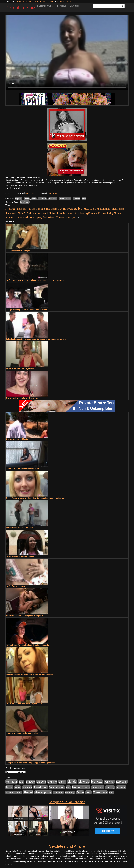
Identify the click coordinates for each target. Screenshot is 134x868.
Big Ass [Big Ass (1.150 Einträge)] (27, 209)
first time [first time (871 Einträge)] (10, 213)
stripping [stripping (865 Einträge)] (37, 217)
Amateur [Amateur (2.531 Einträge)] (11, 209)
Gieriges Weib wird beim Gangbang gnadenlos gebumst (30, 763)
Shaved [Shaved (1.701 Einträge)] (119, 213)
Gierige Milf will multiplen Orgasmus (22, 398)
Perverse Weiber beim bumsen (19, 527)
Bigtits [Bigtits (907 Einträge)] (54, 209)
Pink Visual (25, 202)
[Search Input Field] (106, 6)
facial (34, 199)
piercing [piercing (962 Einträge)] (83, 213)
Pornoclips (33, 1)
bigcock (18, 199)
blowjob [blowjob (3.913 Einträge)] (72, 209)
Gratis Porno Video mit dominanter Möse (24, 469)
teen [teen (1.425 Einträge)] (53, 217)
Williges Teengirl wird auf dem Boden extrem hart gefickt (31, 674)
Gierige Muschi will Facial (17, 439)
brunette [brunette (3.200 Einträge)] (84, 209)
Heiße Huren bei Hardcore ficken (20, 557)
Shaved (76, 199)
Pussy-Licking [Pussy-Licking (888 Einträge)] (106, 213)
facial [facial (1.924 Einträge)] (115, 209)
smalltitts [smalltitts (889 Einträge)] (27, 217)
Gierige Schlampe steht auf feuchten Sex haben (27, 310)
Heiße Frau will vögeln (16, 586)
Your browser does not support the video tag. (67, 53)
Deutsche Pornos (47, 1)
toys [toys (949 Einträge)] (73, 217)
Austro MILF (22, 1)
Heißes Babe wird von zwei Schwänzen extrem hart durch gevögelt (35, 280)
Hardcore (43, 199)
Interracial (53, 199)
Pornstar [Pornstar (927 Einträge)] (93, 213)
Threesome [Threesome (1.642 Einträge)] (63, 217)
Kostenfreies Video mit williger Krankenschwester (28, 645)
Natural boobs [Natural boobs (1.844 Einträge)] (58, 213)
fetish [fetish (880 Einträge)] (122, 209)
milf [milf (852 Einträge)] (46, 213)
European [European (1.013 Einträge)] (105, 209)
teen (84, 199)
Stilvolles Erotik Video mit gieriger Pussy (24, 704)
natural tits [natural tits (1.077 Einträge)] (73, 213)
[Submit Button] (122, 6)
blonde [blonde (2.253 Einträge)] (62, 209)
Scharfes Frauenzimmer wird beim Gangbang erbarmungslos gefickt (36, 339)
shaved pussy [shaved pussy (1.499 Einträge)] (14, 217)
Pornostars (62, 6)
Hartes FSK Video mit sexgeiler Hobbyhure (25, 616)
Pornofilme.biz (20, 8)
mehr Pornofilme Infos (14, 188)
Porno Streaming (64, 1)
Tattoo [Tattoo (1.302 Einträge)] (46, 217)
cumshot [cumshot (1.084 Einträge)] (95, 209)
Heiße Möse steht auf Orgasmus (20, 368)
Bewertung (74, 6)
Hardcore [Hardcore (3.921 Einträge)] (22, 213)
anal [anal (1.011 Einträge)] (20, 209)
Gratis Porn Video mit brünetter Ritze (22, 733)
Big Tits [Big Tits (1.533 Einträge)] (45, 209)
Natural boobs (65, 199)
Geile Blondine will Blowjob (18, 251)
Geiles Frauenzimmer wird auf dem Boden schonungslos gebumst (35, 498)
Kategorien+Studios (45, 6)
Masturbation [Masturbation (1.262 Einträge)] (36, 213)
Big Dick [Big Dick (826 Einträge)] (36, 209)
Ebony (27, 199)
